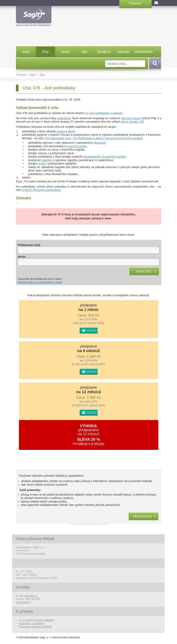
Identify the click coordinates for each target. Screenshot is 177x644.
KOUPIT (92, 331)
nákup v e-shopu (91, 444)
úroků (42, 164)
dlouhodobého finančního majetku (105, 157)
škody (72, 131)
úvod (26, 52)
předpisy (104, 52)
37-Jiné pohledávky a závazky (104, 113)
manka (61, 131)
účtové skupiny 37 (132, 122)
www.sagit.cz (23, 602)
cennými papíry (77, 146)
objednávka (143, 52)
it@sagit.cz (31, 596)
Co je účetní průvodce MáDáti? (37, 620)
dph (84, 52)
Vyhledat (154, 64)
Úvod (32, 75)
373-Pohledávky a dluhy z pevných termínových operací (107, 138)
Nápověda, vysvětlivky (32, 623)
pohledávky (64, 118)
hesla (65, 52)
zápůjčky (47, 160)
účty (45, 52)
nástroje (123, 52)
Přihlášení (135, 3)
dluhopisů (100, 143)
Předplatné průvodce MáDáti (35, 627)
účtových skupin (131, 118)
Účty (42, 75)
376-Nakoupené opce (58, 138)
